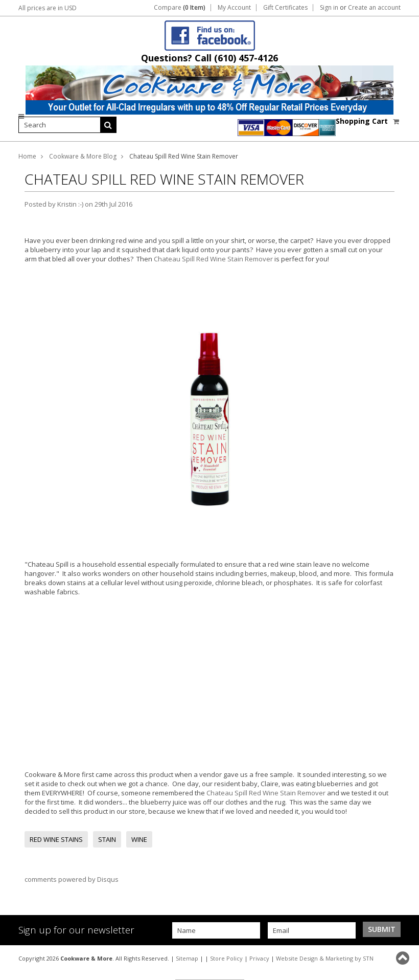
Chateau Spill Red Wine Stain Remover (214, 259)
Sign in (329, 8)
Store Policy (226, 958)
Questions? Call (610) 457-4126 (209, 58)
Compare (180, 8)
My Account (234, 8)
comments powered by (72, 879)
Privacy (259, 958)
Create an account (374, 8)
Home (27, 156)
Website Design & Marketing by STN (325, 958)
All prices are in (48, 8)
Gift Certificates (285, 8)
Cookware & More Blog (83, 156)
